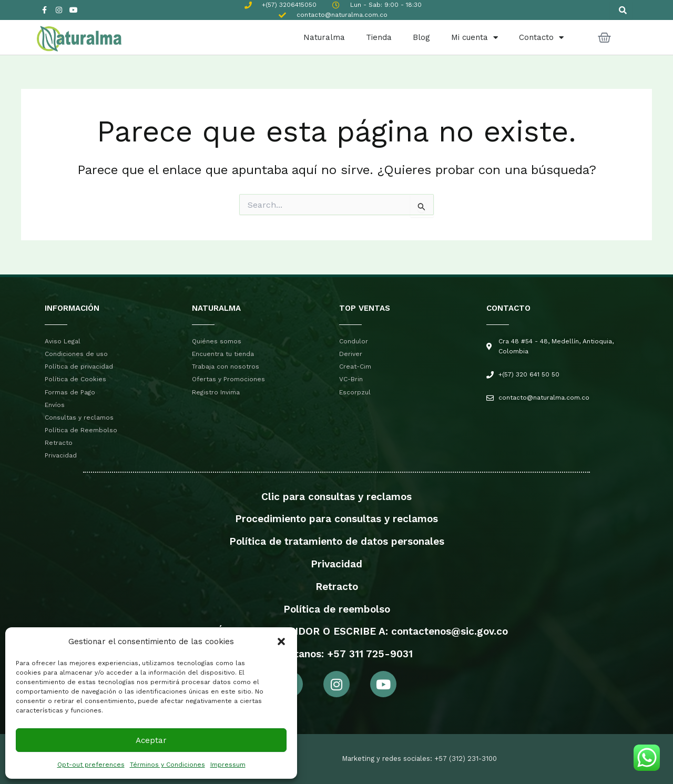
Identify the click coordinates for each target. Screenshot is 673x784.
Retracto (337, 587)
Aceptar (151, 740)
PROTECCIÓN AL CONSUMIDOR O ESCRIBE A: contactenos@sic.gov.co (337, 631)
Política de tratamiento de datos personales (337, 541)
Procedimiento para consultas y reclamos (336, 519)
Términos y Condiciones (167, 765)
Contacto (541, 38)
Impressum (228, 765)
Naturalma (324, 37)
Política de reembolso (337, 609)
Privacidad (336, 564)
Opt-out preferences (91, 765)
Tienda (379, 37)
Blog (421, 37)
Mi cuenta (475, 38)
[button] (281, 642)
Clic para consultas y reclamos (336, 497)
